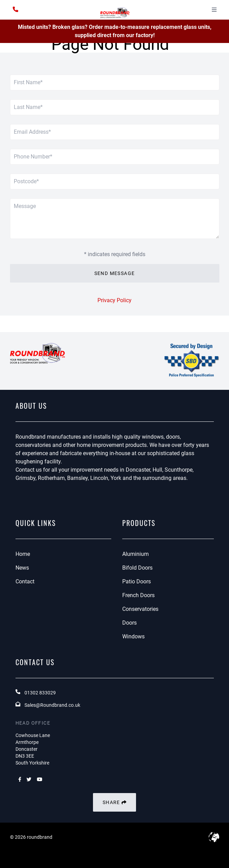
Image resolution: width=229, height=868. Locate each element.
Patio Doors (137, 581)
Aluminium (136, 554)
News (22, 568)
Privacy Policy (114, 300)
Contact (25, 581)
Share (114, 802)
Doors (129, 623)
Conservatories (140, 609)
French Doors (138, 595)
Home (23, 554)
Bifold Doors (137, 568)
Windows (133, 636)
